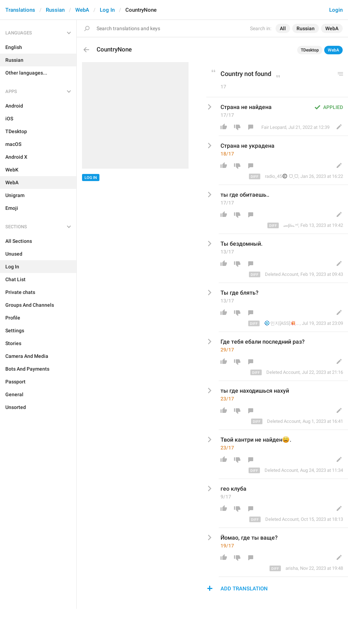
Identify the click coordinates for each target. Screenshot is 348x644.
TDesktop (310, 50)
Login (336, 10)
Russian (55, 10)
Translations (20, 10)
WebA (82, 10)
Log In (107, 10)
